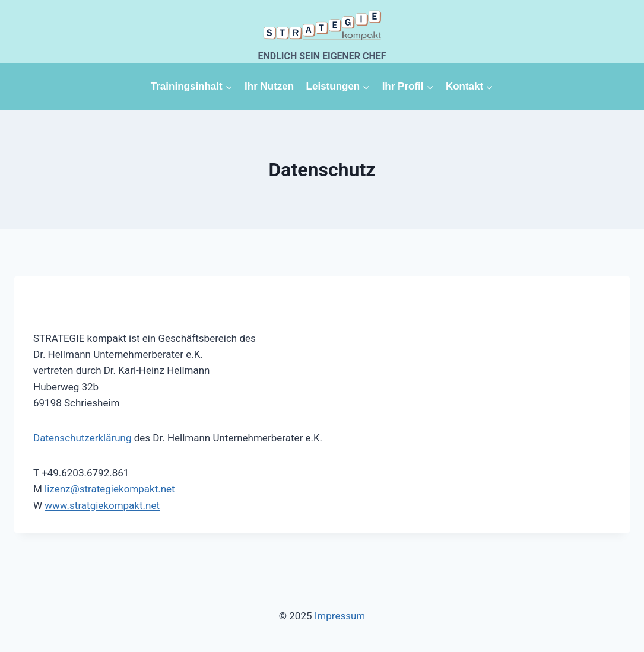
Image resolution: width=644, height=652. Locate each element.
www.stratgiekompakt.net (102, 505)
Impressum (340, 616)
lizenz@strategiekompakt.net (110, 489)
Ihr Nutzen (269, 86)
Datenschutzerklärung (82, 438)
